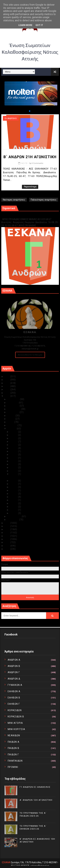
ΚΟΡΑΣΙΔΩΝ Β (16, 717)
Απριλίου (12, 425)
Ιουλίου (11, 416)
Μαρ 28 (14, 442)
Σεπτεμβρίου (14, 409)
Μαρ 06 (14, 497)
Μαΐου (11, 422)
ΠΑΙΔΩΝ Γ (13, 755)
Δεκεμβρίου (14, 399)
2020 (7, 393)
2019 (7, 396)
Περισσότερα (30, 187)
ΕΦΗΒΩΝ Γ (14, 704)
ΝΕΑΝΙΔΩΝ (14, 735)
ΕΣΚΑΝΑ (6, 862)
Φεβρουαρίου (15, 516)
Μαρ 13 (14, 481)
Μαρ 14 (14, 474)
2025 (7, 376)
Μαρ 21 (14, 455)
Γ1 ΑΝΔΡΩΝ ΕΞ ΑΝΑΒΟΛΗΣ (18, 216)
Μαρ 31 (14, 432)
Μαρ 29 (14, 438)
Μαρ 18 (14, 464)
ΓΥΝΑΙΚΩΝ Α (15, 685)
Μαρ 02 (14, 510)
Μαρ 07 (14, 494)
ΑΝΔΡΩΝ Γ (14, 672)
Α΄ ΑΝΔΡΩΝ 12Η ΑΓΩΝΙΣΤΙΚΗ (36, 800)
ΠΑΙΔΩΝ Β (14, 748)
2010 (7, 549)
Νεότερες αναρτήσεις (14, 200)
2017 (7, 526)
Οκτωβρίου (14, 406)
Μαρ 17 (14, 467)
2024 (7, 380)
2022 (7, 386)
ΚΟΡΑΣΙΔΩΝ (15, 710)
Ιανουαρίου (13, 520)
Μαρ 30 (14, 435)
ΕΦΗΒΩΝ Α (14, 691)
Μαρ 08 (14, 490)
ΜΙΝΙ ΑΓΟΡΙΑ (15, 723)
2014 (7, 536)
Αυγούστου (13, 412)
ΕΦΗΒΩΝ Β (14, 698)
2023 (7, 383)
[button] (27, 111)
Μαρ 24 (14, 448)
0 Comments (37, 163)
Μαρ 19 (14, 461)
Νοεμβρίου (13, 403)
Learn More (25, 25)
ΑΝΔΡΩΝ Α (14, 660)
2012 (7, 542)
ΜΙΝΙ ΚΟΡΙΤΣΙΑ (16, 729)
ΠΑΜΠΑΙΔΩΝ (15, 761)
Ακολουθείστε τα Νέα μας (30, 355)
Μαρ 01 (14, 513)
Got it (39, 25)
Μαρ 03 (14, 507)
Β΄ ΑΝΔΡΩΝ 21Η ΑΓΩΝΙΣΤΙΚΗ (30, 157)
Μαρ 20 (14, 458)
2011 (7, 546)
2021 (7, 389)
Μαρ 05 (14, 500)
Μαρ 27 (14, 445)
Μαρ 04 (14, 503)
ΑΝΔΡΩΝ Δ (14, 679)
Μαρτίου (12, 429)
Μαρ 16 (14, 471)
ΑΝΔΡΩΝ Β (12, 118)
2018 (7, 523)
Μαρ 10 (14, 484)
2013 (7, 539)
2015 (7, 533)
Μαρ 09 (14, 487)
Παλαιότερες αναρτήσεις (44, 200)
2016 (7, 529)
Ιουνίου (11, 419)
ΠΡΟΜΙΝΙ (13, 767)
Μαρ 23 (14, 451)
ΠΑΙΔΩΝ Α (14, 742)
